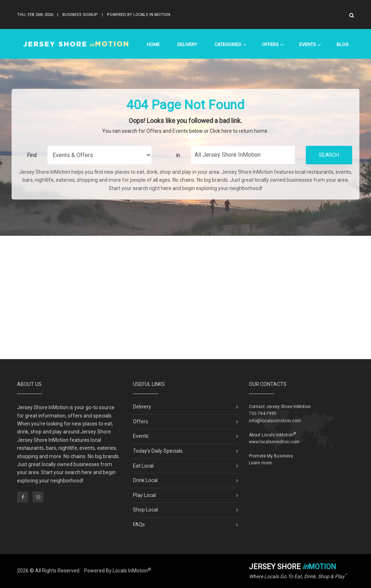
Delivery (187, 44)
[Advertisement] (185, 297)
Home (153, 44)
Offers (270, 44)
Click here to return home (239, 131)
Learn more (260, 463)
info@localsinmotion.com (275, 421)
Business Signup (80, 15)
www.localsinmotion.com (274, 442)
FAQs (139, 525)
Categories (228, 44)
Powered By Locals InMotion (118, 571)
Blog (343, 44)
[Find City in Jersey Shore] (243, 155)
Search (329, 155)
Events (307, 44)
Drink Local (145, 480)
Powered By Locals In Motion (139, 15)
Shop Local (145, 510)
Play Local (144, 495)
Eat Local (143, 466)
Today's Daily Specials (158, 451)
